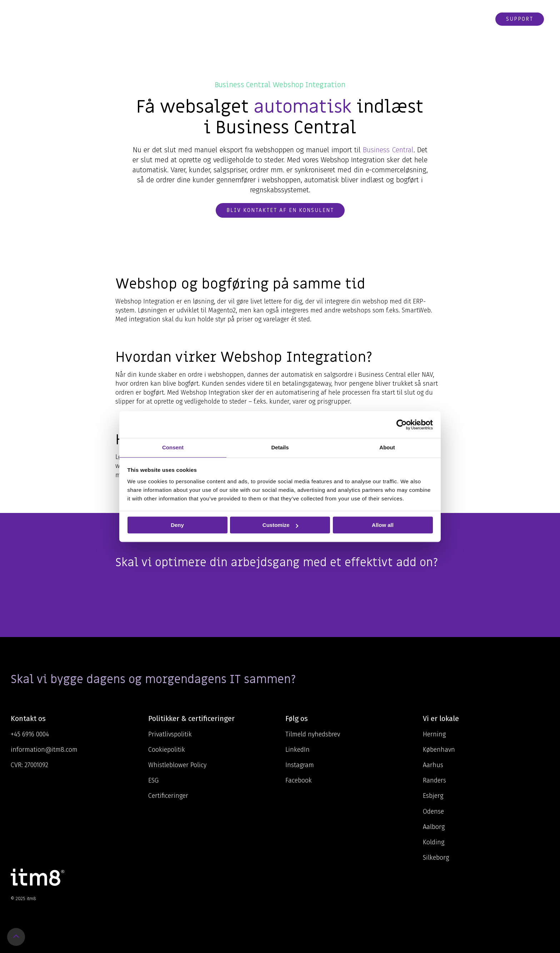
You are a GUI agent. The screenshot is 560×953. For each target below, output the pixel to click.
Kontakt (437, 19)
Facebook (299, 780)
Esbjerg (433, 796)
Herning (434, 734)
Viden (312, 19)
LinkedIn (297, 750)
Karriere (400, 19)
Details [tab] (280, 447)
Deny (177, 525)
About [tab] (387, 447)
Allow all (383, 525)
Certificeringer (168, 796)
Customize (280, 525)
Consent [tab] (173, 447)
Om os (342, 19)
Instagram (300, 765)
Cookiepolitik (167, 750)
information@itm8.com (44, 750)
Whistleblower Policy (177, 765)
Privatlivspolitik (170, 734)
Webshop (473, 19)
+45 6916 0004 (30, 734)
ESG (153, 780)
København (439, 750)
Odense (433, 811)
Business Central (388, 150)
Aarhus (433, 765)
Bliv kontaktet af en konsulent (280, 210)
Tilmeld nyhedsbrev (313, 734)
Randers (434, 780)
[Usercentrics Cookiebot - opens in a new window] (402, 425)
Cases (370, 19)
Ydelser (280, 19)
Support (520, 19)
